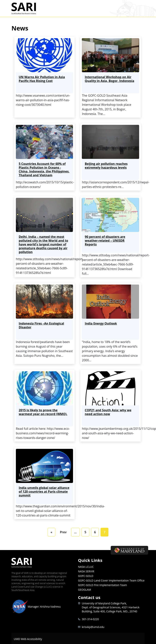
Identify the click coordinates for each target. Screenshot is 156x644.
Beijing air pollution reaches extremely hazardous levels (106, 166)
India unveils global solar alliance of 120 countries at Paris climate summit (44, 492)
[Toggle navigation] (140, 8)
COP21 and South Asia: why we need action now (108, 412)
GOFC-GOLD (86, 576)
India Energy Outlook (101, 323)
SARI (28, 8)
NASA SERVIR (86, 571)
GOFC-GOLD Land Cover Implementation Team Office (111, 580)
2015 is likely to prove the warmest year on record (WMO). (43, 412)
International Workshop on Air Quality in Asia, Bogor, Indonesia (109, 79)
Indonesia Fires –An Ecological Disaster (41, 325)
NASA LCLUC (86, 567)
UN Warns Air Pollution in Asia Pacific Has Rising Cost (42, 79)
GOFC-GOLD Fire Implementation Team (102, 585)
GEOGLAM (84, 590)
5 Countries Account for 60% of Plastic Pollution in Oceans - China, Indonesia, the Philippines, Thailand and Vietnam (44, 169)
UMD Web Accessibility (28, 639)
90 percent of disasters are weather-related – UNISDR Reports (105, 241)
